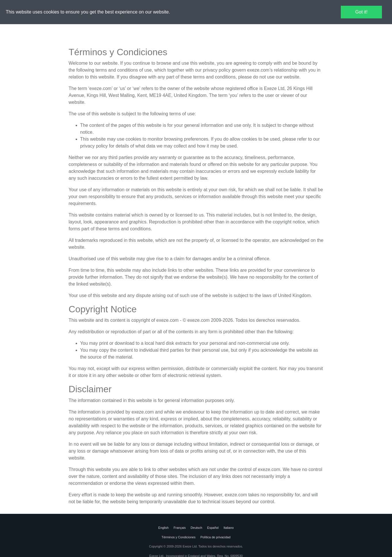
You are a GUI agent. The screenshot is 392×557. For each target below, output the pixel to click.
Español (213, 528)
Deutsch (196, 528)
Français (179, 528)
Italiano (228, 528)
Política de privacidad (216, 537)
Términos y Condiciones (179, 537)
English (164, 528)
